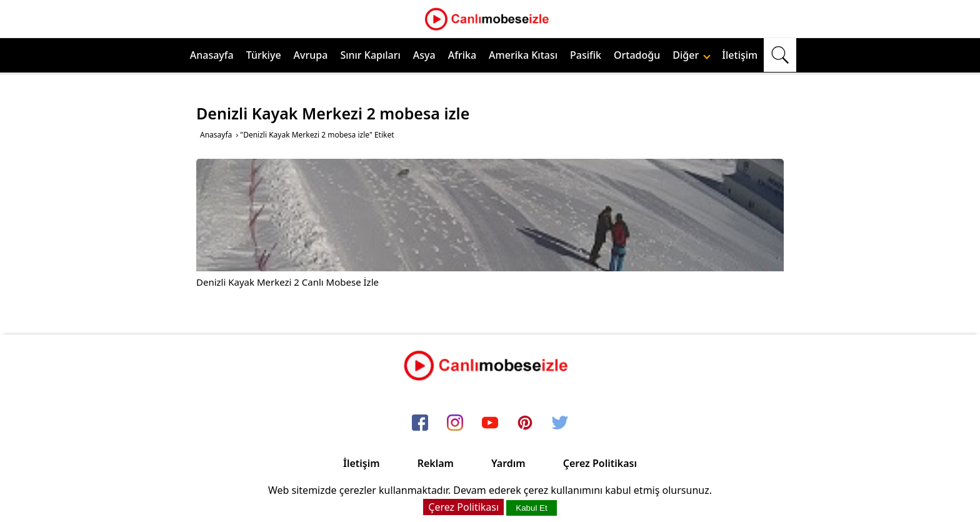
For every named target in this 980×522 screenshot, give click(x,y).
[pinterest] (525, 423)
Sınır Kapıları (370, 55)
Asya (424, 55)
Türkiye (264, 55)
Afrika (462, 55)
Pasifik (586, 55)
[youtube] (490, 423)
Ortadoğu (637, 55)
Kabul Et (531, 508)
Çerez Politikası (600, 463)
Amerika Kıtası (523, 55)
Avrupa (311, 55)
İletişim (740, 55)
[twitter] (560, 423)
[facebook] (420, 423)
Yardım (508, 463)
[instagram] (455, 423)
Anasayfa (212, 55)
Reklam (436, 463)
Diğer (692, 55)
